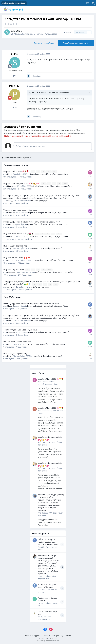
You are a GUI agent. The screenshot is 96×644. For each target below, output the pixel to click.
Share (67, 32)
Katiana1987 (47, 512)
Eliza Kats (11, 212)
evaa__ (10, 200)
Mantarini (11, 272)
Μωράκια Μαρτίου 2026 (14, 269)
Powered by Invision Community (48, 640)
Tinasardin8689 (48, 381)
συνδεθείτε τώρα (25, 133)
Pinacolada (12, 186)
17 (49, 269)
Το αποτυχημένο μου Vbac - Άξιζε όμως (20, 210)
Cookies (68, 635)
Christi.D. (11, 224)
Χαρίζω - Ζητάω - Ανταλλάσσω (43, 34)
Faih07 (10, 344)
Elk (8, 174)
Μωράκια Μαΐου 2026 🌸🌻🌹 (16, 171)
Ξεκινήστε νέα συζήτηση (44, 43)
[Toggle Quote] (30, 93)
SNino (19, 31)
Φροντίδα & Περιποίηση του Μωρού (47, 248)
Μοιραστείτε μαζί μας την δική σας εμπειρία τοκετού (48, 212)
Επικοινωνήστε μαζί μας (53, 635)
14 (65, 183)
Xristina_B (11, 260)
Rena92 (10, 236)
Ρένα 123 (14, 86)
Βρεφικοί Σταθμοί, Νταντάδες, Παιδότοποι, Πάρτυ (48, 224)
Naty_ (10, 248)
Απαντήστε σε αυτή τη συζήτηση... (31, 146)
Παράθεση (37, 76)
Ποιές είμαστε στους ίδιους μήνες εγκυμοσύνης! (49, 174)
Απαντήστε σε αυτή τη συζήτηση (76, 43)
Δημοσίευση (48, 384)
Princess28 (46, 442)
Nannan (45, 410)
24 (59, 234)
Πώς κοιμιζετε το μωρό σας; (15, 246)
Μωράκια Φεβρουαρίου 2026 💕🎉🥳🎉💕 (22, 183)
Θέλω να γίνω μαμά (39, 200)
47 (15, 108)
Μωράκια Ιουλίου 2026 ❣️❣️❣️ (17, 257)
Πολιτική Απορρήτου (33, 635)
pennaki (10, 287)
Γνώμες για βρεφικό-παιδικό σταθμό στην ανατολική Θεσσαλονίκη (32, 222)
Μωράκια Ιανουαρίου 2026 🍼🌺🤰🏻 (19, 234)
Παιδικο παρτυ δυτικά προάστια (17, 341)
